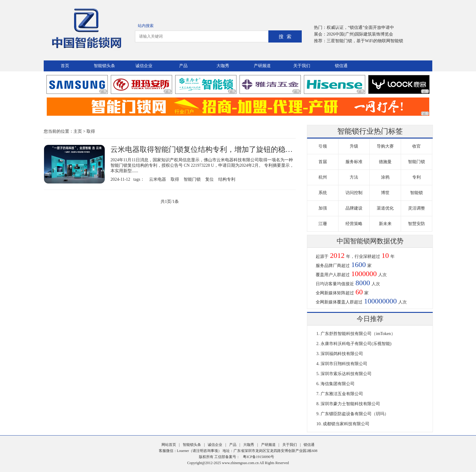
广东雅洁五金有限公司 (342, 394)
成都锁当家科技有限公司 (346, 424)
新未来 (385, 224)
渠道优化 (385, 208)
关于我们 (302, 66)
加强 (323, 208)
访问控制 (354, 193)
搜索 (287, 37)
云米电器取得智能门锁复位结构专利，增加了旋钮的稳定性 (205, 149)
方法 (354, 177)
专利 (416, 177)
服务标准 (354, 162)
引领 (323, 146)
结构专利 (227, 179)
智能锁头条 (104, 66)
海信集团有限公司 (338, 384)
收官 (416, 146)
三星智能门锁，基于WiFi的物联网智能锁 (365, 41)
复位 (209, 179)
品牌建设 (354, 208)
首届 (323, 162)
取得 (91, 131)
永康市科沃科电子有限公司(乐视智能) (356, 344)
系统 (323, 193)
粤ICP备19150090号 (258, 457)
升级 (354, 146)
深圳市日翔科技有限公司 (344, 364)
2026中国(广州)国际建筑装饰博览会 (360, 34)
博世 (385, 193)
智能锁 (416, 193)
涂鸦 (385, 177)
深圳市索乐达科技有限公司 (346, 374)
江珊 (323, 224)
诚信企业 (144, 66)
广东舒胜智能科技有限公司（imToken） (358, 334)
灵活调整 (416, 208)
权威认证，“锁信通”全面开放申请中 (360, 27)
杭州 (323, 177)
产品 (183, 66)
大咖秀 (223, 66)
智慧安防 (416, 224)
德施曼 (385, 162)
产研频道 (262, 66)
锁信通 (341, 66)
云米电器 (158, 179)
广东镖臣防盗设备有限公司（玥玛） (355, 414)
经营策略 (354, 224)
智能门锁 (192, 179)
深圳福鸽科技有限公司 (342, 354)
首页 (65, 66)
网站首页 (169, 445)
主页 (78, 131)
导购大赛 (385, 146)
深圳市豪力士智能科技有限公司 (350, 404)
